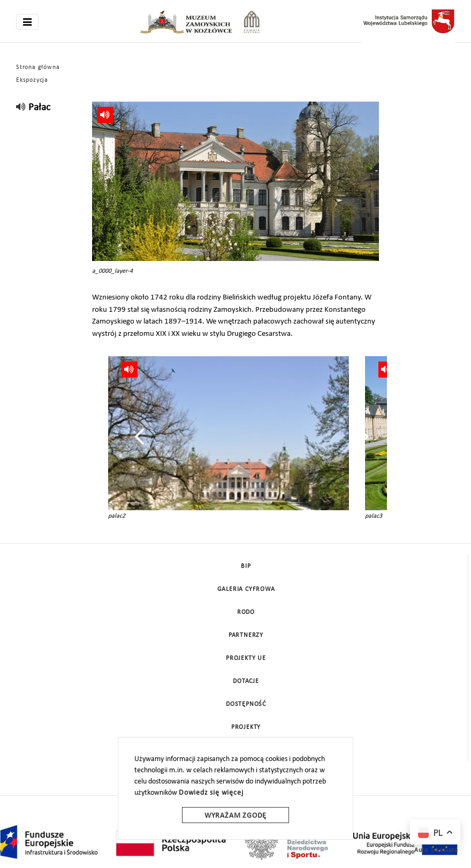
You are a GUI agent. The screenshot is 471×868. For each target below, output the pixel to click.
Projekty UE (246, 658)
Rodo (246, 612)
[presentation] (139, 436)
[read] (21, 108)
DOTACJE (246, 681)
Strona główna (38, 67)
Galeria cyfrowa (246, 589)
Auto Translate (436, 850)
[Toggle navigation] (27, 22)
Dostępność (246, 704)
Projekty (246, 727)
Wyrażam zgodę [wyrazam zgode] (236, 816)
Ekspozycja (32, 80)
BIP (246, 566)
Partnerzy (246, 635)
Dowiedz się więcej (211, 793)
